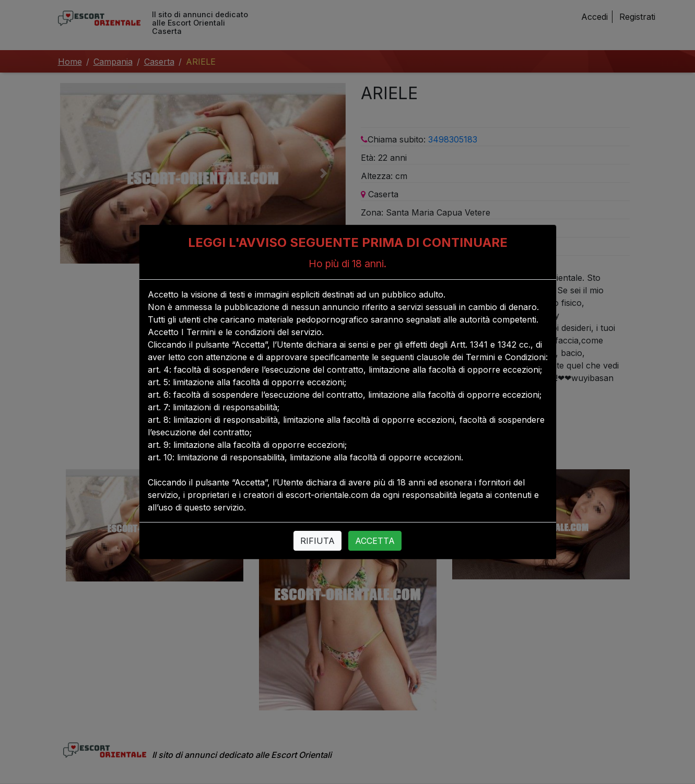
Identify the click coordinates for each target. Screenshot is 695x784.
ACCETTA (375, 541)
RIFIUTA (317, 541)
